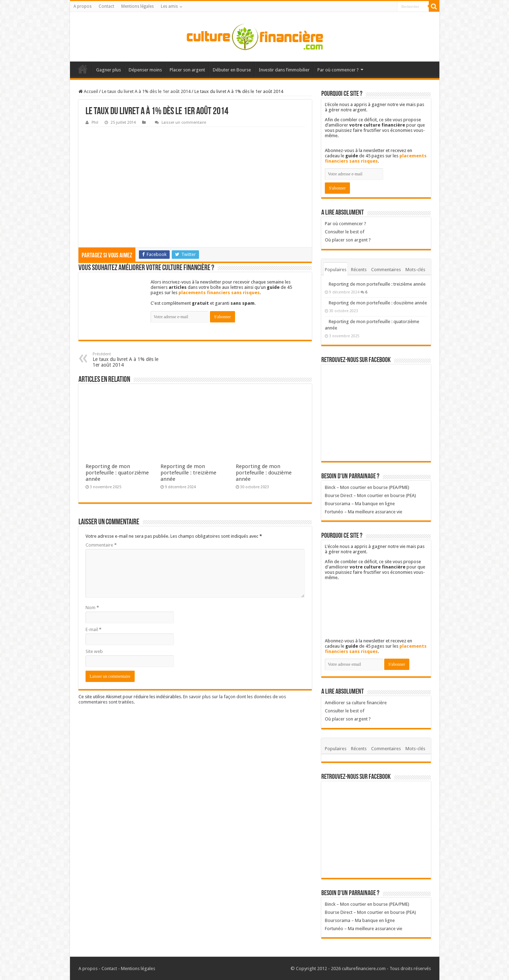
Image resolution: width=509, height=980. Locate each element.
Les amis (169, 6)
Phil (95, 122)
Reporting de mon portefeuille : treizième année (188, 473)
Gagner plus (109, 70)
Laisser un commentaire (184, 122)
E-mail (93, 629)
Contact (106, 6)
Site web (94, 651)
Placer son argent (187, 70)
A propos (83, 6)
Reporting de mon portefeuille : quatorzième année (117, 473)
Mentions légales (138, 6)
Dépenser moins (145, 70)
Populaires (336, 270)
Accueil (83, 69)
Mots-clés (415, 270)
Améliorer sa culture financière (356, 703)
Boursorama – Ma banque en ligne (360, 504)
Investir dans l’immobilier (284, 70)
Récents (359, 270)
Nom (92, 608)
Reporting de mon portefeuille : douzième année (264, 473)
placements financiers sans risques (219, 293)
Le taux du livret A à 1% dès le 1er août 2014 (146, 91)
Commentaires (386, 270)
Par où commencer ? (338, 70)
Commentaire (101, 545)
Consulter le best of (345, 232)
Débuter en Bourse (232, 70)
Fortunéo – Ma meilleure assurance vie (364, 512)
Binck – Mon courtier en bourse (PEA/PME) (367, 487)
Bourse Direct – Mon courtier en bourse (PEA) (370, 495)
